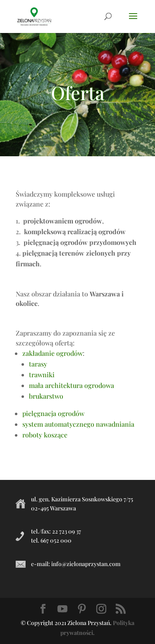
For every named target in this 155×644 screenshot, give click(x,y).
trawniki (42, 375)
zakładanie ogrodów (52, 353)
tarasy (38, 364)
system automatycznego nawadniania (78, 424)
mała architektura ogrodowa (72, 385)
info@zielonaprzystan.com (86, 564)
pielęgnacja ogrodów (53, 413)
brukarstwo (46, 396)
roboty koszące (45, 435)
